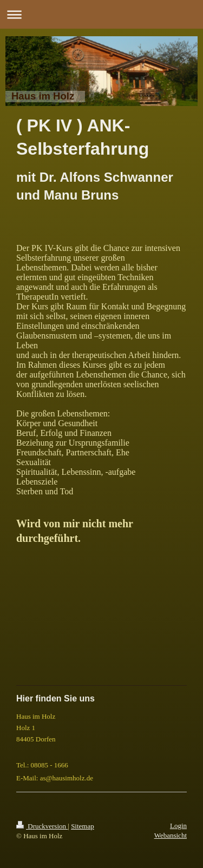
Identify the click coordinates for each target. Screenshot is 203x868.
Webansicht (171, 835)
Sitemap (83, 826)
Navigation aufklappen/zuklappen (101, 14)
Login (178, 826)
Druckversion (42, 826)
